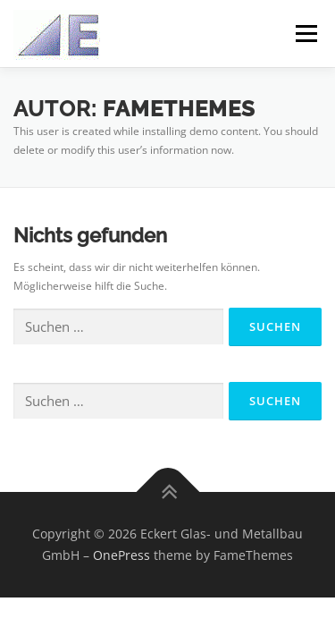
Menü (305, 34)
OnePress (121, 555)
